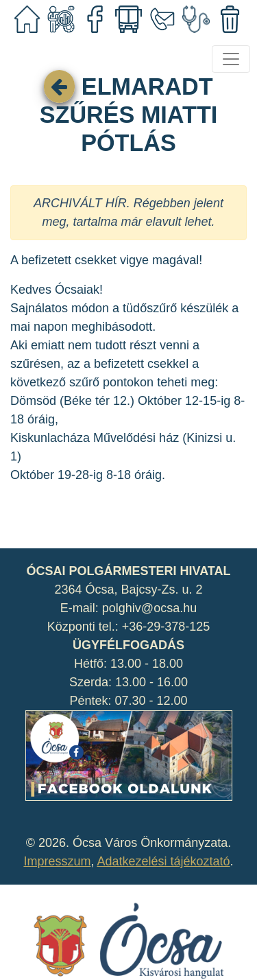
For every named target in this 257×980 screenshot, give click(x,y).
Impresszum (57, 861)
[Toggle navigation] (231, 59)
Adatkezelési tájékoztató (163, 861)
